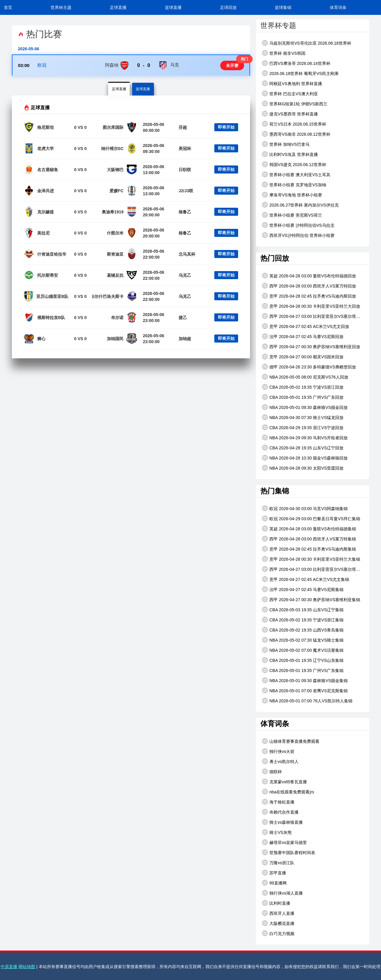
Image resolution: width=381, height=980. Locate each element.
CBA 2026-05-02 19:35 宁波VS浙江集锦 (303, 620)
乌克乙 (185, 276)
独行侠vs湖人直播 (282, 893)
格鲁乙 (185, 213)
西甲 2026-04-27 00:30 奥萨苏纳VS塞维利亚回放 (311, 346)
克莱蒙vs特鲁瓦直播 (284, 782)
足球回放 (228, 7)
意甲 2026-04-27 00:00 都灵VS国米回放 (303, 357)
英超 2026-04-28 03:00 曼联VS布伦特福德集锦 (309, 529)
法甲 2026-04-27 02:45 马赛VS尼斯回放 (303, 336)
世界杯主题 (61, 7)
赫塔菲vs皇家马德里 (284, 842)
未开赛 (232, 66)
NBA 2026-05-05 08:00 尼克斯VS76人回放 (305, 377)
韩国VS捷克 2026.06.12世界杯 (294, 164)
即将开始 (226, 128)
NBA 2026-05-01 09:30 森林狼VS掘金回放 (305, 407)
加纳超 (185, 340)
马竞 (175, 65)
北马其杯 (187, 255)
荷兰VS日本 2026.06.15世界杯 (294, 124)
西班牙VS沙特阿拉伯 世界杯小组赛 (298, 235)
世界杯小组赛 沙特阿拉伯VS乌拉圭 (298, 225)
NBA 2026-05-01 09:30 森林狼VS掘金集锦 (305, 680)
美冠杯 (185, 149)
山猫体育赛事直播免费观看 (291, 741)
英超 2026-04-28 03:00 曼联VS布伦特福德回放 (309, 276)
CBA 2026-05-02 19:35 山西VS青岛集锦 (303, 630)
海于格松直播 (278, 802)
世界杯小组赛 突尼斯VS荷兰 (292, 215)
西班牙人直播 (278, 913)
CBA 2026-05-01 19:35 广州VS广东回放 (303, 397)
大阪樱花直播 (278, 923)
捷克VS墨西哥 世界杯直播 (290, 114)
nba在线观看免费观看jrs (288, 792)
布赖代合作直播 (280, 812)
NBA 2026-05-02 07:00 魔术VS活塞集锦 (303, 650)
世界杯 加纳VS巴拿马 (286, 144)
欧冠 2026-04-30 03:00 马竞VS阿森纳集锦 (305, 508)
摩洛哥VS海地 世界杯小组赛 (292, 195)
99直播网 (274, 883)
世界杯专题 (278, 25)
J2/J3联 (186, 192)
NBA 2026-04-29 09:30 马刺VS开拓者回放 (305, 437)
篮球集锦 (283, 7)
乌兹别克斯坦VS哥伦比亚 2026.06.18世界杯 (307, 43)
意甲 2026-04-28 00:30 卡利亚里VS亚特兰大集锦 (311, 559)
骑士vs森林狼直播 (282, 822)
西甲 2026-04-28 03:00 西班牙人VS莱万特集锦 (309, 539)
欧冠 (42, 65)
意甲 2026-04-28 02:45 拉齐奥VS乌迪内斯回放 (309, 296)
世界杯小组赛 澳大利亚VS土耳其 (296, 174)
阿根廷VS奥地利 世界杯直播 (292, 83)
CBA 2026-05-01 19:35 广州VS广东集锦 (303, 670)
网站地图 (27, 967)
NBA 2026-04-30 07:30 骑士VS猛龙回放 (303, 417)
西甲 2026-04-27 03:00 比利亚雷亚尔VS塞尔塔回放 (311, 316)
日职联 (185, 171)
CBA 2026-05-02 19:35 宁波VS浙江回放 (303, 387)
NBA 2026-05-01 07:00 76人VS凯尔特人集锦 (307, 701)
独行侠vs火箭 (278, 751)
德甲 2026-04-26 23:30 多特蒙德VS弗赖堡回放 (309, 367)
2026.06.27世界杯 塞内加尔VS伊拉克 (300, 205)
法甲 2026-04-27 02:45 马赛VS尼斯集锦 (303, 589)
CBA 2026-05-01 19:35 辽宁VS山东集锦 (303, 660)
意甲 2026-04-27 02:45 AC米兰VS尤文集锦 (306, 579)
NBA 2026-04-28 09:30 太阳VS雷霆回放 (303, 468)
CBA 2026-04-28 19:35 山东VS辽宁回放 (303, 448)
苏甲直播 (274, 873)
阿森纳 (112, 65)
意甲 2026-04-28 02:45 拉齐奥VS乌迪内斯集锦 (309, 549)
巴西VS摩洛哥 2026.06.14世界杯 (296, 63)
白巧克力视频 (278, 933)
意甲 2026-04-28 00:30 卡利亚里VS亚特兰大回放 (311, 306)
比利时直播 (276, 903)
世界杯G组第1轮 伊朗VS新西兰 (295, 104)
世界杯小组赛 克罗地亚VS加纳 (294, 185)
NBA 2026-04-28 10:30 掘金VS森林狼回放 (305, 458)
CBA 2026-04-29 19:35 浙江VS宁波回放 (303, 427)
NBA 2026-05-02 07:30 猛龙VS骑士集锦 (303, 640)
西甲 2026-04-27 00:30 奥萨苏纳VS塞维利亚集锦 (311, 599)
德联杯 (272, 771)
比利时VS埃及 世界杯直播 (290, 154)
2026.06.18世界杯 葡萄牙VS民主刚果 (300, 73)
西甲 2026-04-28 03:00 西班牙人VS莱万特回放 (309, 286)
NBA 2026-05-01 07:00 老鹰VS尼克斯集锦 (305, 690)
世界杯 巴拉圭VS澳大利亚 (290, 93)
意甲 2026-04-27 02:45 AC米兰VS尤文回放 (306, 326)
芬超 (183, 128)
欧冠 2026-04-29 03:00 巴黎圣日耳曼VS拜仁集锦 (311, 518)
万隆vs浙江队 (278, 862)
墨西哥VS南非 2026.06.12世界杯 (296, 134)
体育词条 (338, 7)
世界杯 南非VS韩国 (284, 53)
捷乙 (183, 318)
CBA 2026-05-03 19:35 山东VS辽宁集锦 (303, 609)
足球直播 (118, 7)
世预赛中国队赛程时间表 (289, 852)
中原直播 (9, 967)
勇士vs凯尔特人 (280, 761)
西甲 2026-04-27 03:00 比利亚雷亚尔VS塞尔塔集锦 (311, 569)
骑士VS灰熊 (277, 832)
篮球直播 (173, 7)
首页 (8, 7)
